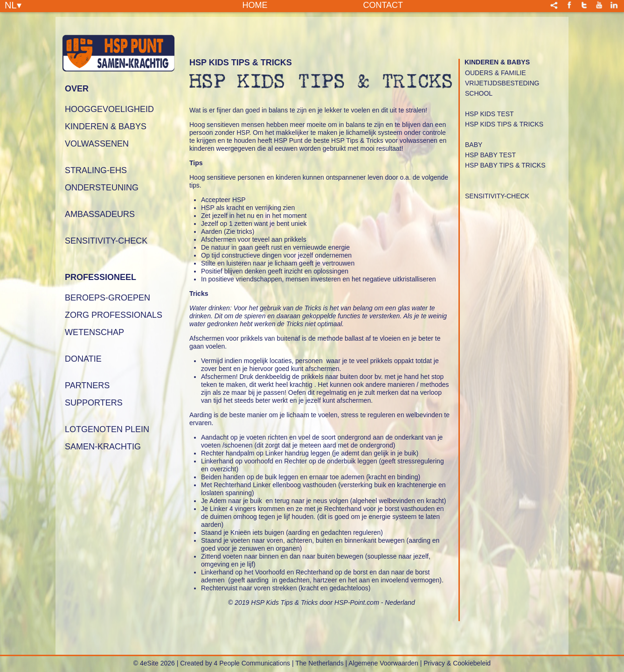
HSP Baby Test (490, 155)
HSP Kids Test (489, 114)
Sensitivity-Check (497, 196)
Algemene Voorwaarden (383, 663)
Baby (474, 145)
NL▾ (13, 5)
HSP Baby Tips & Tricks (505, 165)
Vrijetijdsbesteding (502, 83)
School (479, 93)
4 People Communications (252, 663)
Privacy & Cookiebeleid (457, 663)
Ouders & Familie (496, 73)
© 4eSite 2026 (154, 663)
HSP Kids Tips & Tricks (504, 124)
